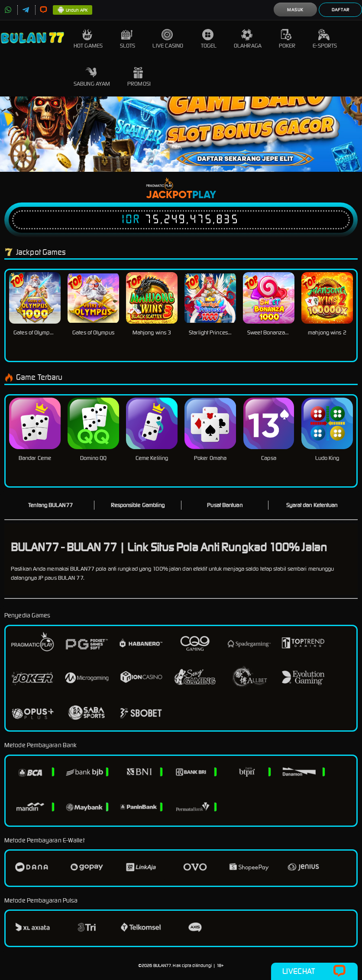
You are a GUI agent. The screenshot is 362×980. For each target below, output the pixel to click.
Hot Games (88, 39)
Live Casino (168, 39)
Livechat (314, 971)
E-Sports (325, 39)
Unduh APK (73, 10)
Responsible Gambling (138, 505)
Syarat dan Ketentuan (312, 505)
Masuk (295, 10)
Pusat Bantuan (225, 505)
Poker (287, 39)
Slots (128, 39)
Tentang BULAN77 (50, 505)
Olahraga (248, 39)
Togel (209, 39)
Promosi (139, 77)
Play (204, 195)
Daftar (341, 10)
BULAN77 (162, 966)
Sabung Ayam (92, 77)
